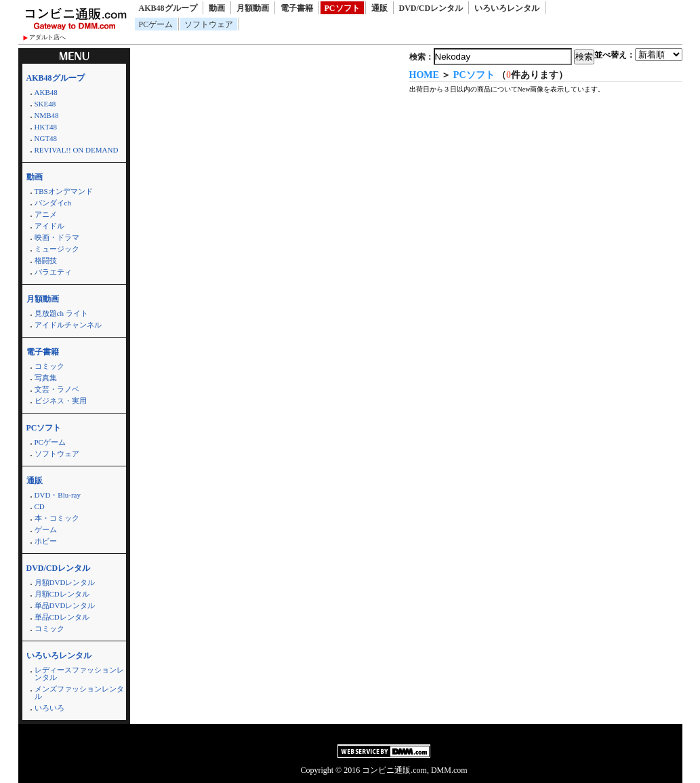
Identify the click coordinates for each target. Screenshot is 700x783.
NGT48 (46, 138)
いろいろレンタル (507, 8)
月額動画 (253, 8)
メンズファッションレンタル (79, 692)
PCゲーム (156, 24)
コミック (49, 366)
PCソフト (342, 8)
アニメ (46, 214)
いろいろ (49, 708)
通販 (379, 8)
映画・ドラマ (57, 237)
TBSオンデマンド (64, 191)
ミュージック (57, 249)
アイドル (49, 226)
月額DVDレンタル (65, 582)
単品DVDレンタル (65, 605)
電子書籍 (297, 8)
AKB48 (46, 92)
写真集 (46, 378)
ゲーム (46, 529)
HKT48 (46, 127)
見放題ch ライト (61, 313)
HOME (424, 75)
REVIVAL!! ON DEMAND (77, 150)
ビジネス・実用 (61, 401)
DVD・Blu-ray (58, 495)
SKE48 (45, 104)
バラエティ (53, 272)
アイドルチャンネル (68, 325)
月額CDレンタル (62, 594)
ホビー (46, 541)
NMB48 (47, 115)
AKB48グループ (168, 8)
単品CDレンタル (62, 617)
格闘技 (46, 260)
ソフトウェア (209, 24)
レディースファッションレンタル (79, 674)
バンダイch (53, 203)
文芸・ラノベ (57, 389)
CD (40, 506)
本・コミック (57, 518)
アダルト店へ (47, 37)
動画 (217, 8)
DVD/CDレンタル (431, 8)
